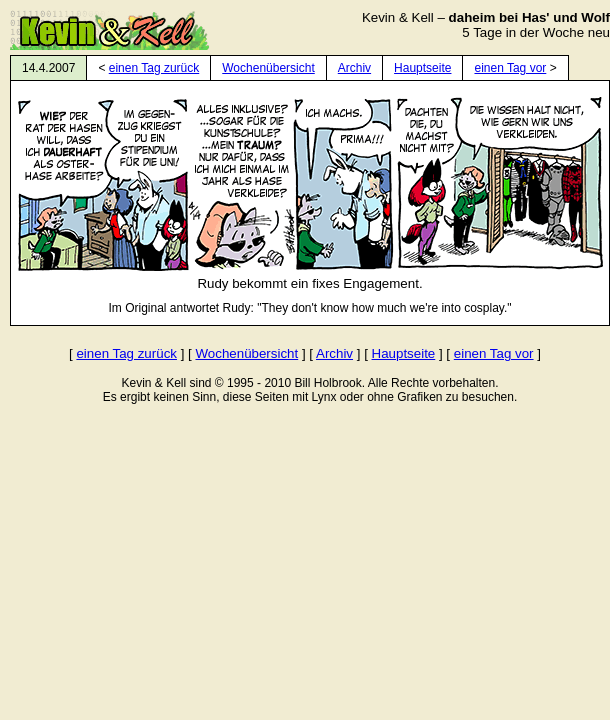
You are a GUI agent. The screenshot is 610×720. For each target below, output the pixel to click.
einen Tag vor (510, 68)
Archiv (354, 68)
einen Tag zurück (154, 68)
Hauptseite (422, 68)
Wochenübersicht (268, 68)
